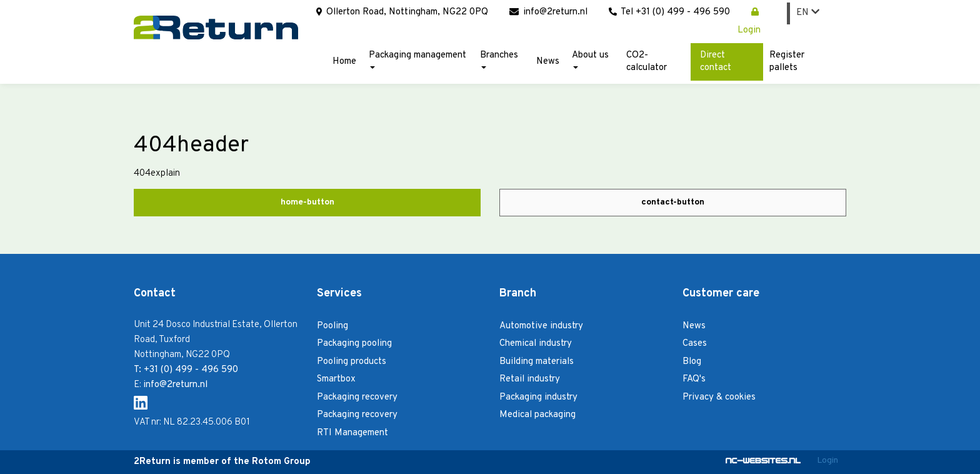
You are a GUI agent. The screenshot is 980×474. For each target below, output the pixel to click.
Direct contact (716, 62)
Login (827, 461)
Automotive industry (541, 326)
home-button (307, 202)
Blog (692, 362)
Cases (695, 344)
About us (590, 59)
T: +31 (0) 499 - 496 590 (186, 370)
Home (344, 62)
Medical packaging (537, 415)
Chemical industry (536, 344)
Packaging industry (538, 397)
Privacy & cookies (719, 397)
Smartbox (336, 379)
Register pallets (787, 62)
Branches (499, 59)
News (548, 62)
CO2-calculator (647, 62)
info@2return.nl (548, 12)
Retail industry (530, 379)
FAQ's (694, 379)
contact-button (673, 202)
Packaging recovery (357, 397)
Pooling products (352, 362)
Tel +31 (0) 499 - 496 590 (669, 12)
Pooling (332, 326)
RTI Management (352, 433)
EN (808, 13)
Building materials (537, 362)
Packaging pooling (354, 344)
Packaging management (417, 59)
